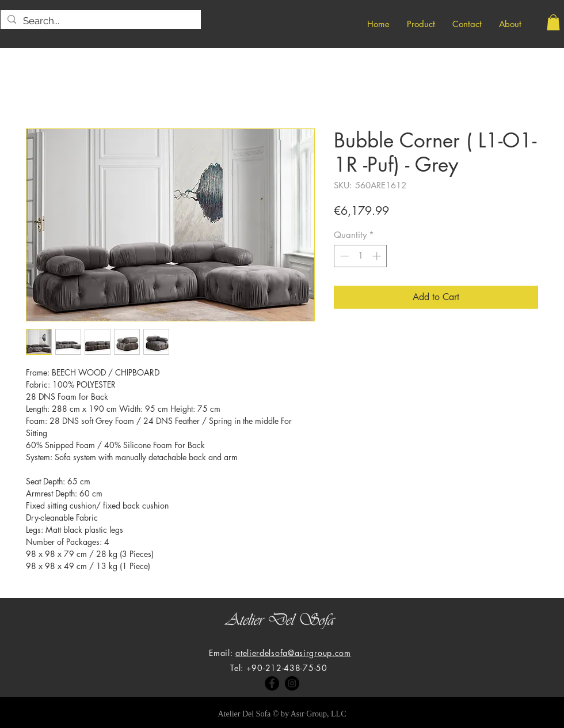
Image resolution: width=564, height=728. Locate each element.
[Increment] (378, 256)
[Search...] (100, 21)
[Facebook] (272, 683)
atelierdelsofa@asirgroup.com (293, 653)
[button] (553, 22)
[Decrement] (343, 256)
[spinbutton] (361, 256)
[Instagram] (292, 683)
